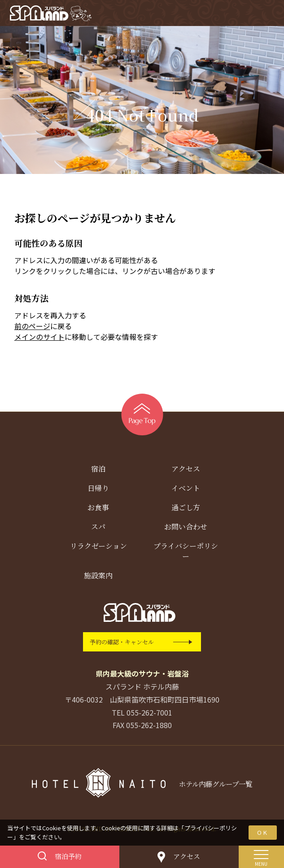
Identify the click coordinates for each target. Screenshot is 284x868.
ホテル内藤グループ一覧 (216, 786)
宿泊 (98, 471)
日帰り (98, 490)
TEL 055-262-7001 (142, 714)
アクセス (186, 471)
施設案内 (98, 577)
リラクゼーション (98, 548)
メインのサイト (39, 339)
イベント (186, 490)
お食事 (98, 509)
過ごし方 (186, 509)
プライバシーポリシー (186, 553)
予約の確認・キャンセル (122, 644)
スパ (98, 528)
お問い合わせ (186, 528)
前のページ (32, 328)
